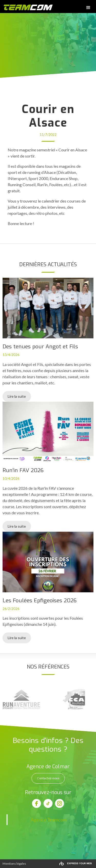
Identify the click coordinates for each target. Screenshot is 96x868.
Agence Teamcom (49, 820)
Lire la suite (17, 396)
